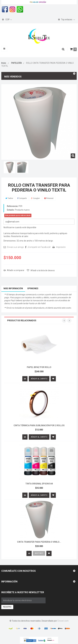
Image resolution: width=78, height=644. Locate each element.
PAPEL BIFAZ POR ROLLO (39, 367)
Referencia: (13, 206)
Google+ (36, 198)
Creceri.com (63, 621)
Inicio (4, 63)
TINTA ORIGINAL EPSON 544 (39, 484)
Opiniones (33, 288)
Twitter (9, 198)
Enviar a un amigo (16, 247)
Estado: (11, 210)
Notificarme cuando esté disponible (20, 227)
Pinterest (49, 198)
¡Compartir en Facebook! (39, 247)
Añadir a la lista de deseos (42, 270)
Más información (13, 288)
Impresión (61, 247)
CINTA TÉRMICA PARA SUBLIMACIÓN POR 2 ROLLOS (39, 425)
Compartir (22, 198)
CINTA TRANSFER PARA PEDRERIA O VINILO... (39, 542)
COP (6, 20)
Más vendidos (13, 77)
